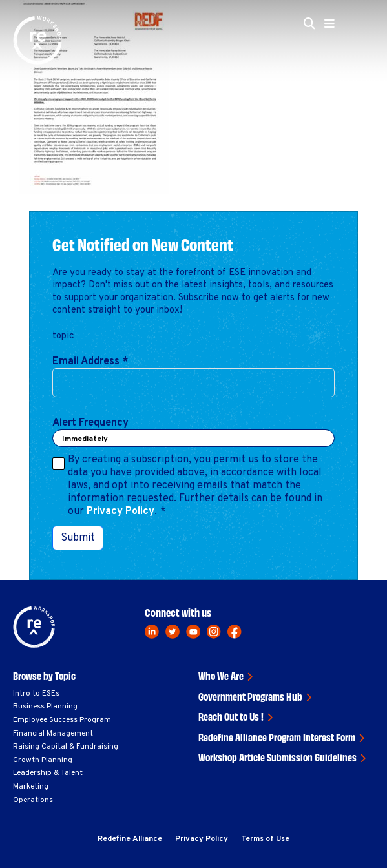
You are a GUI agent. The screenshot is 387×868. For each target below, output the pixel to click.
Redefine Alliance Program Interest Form (277, 737)
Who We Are (221, 676)
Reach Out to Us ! (231, 716)
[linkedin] (152, 632)
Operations (33, 800)
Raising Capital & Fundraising (66, 747)
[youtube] (193, 632)
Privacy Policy (120, 512)
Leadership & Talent (48, 773)
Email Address (90, 362)
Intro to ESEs (36, 694)
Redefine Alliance (130, 839)
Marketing (31, 787)
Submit (78, 538)
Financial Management (53, 734)
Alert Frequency (90, 423)
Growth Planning (43, 760)
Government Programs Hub (250, 696)
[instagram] (214, 632)
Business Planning (45, 707)
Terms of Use (265, 839)
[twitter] (173, 632)
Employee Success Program (62, 720)
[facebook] (235, 632)
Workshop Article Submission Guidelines (277, 757)
